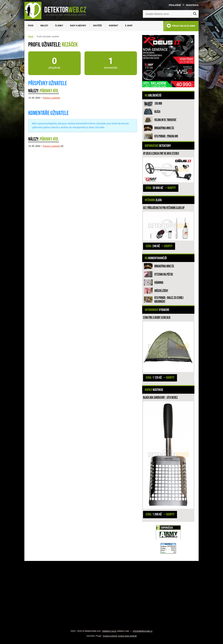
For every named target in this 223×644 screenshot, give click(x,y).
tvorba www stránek (127, 636)
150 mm (158, 103)
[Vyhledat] (195, 14)
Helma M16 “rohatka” (166, 120)
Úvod (31, 26)
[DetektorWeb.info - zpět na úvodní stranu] (57, 10)
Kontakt (114, 26)
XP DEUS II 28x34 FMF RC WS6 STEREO (161, 153)
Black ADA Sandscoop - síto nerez (160, 397)
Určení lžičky (161, 291)
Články (59, 26)
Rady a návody (78, 26)
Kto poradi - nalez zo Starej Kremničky (169, 300)
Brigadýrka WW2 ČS (164, 128)
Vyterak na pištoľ (164, 274)
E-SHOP (129, 26)
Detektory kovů (109, 631)
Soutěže (97, 26)
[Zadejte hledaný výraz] (171, 14)
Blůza (157, 112)
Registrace (192, 5)
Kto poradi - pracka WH (166, 136)
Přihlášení (175, 5)
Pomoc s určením (51, 98)
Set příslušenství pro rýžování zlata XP (164, 208)
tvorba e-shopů (110, 636)
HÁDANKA (159, 282)
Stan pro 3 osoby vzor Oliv (157, 317)
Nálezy (44, 26)
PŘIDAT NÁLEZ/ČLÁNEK (181, 26)
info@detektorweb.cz (143, 631)
